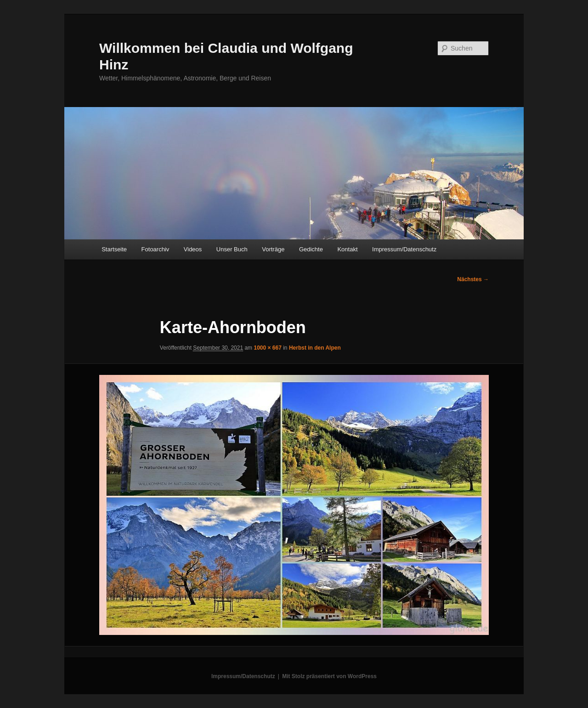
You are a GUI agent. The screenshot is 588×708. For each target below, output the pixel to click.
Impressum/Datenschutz (404, 249)
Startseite (114, 249)
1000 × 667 (267, 348)
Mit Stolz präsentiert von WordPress (329, 676)
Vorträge (273, 249)
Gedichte (311, 249)
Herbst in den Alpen (315, 348)
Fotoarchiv (155, 249)
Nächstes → (473, 279)
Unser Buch (232, 249)
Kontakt (347, 249)
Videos (193, 249)
